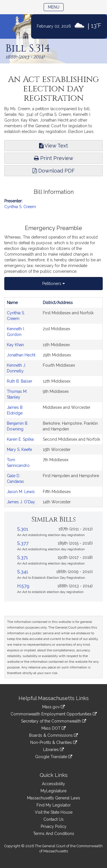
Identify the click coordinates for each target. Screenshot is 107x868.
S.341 (23, 572)
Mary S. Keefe (19, 450)
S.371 (23, 558)
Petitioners (53, 284)
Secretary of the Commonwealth (54, 721)
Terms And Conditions (54, 834)
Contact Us (53, 819)
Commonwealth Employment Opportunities (54, 714)
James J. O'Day (21, 502)
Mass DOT (53, 728)
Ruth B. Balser (20, 381)
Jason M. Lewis (21, 492)
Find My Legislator (54, 805)
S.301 (23, 529)
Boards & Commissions (53, 735)
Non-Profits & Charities (54, 742)
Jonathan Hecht (21, 355)
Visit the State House (54, 812)
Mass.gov (53, 707)
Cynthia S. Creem (20, 207)
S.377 (23, 543)
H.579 (23, 586)
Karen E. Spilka (20, 439)
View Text (53, 146)
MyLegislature (53, 791)
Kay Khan (15, 345)
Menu (56, 7)
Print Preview (54, 158)
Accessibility (53, 784)
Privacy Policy (54, 826)
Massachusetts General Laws (54, 798)
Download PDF (54, 171)
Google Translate (54, 757)
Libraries (53, 750)
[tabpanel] (53, 402)
